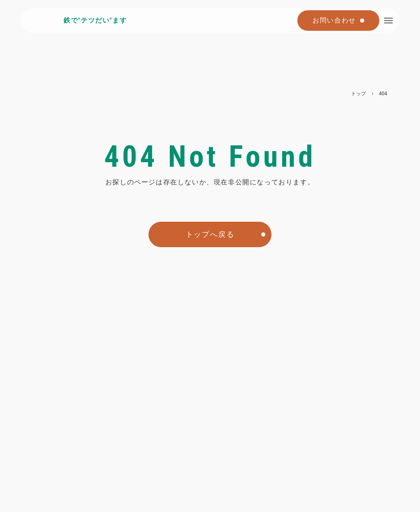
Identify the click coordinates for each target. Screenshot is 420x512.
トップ (358, 94)
